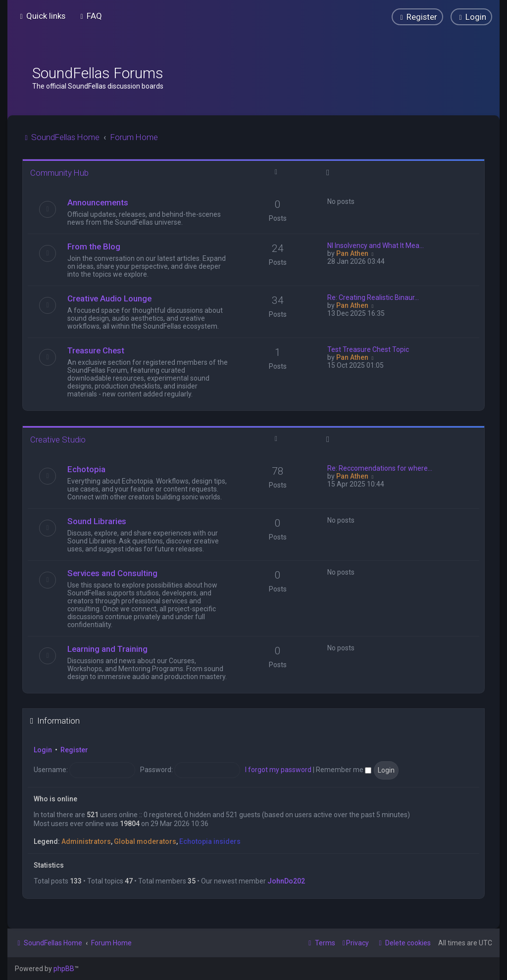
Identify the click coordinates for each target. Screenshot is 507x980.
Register (74, 750)
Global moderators (145, 841)
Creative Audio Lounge (109, 298)
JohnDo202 (286, 881)
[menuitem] (90, 16)
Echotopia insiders (210, 841)
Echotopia (86, 469)
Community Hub (59, 173)
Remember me (344, 770)
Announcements (98, 202)
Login (43, 750)
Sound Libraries (97, 521)
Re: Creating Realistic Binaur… (373, 297)
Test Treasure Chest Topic (368, 349)
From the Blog (94, 246)
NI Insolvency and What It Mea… (376, 245)
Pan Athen (352, 253)
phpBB (64, 969)
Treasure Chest (96, 350)
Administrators (86, 841)
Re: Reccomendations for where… (380, 468)
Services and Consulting (112, 573)
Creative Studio (58, 440)
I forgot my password (278, 770)
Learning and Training (107, 649)
